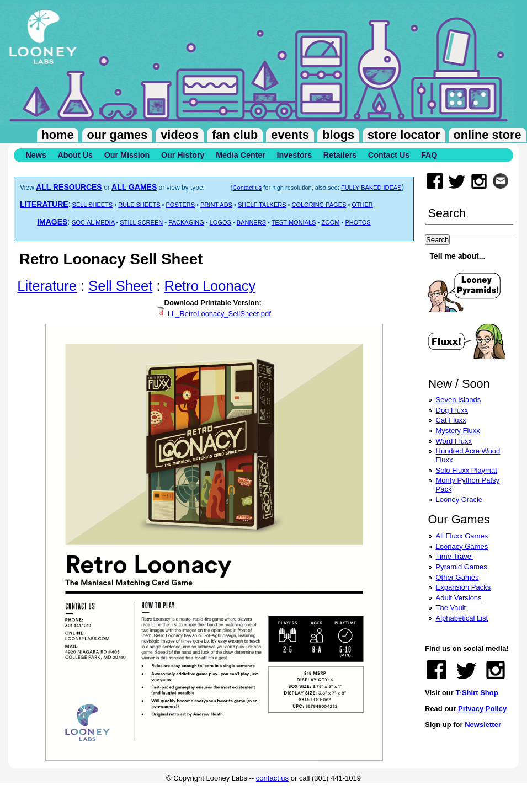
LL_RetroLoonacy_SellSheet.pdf (219, 314)
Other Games (457, 577)
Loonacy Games (462, 546)
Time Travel (454, 556)
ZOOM (330, 222)
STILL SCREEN (141, 222)
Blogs (338, 135)
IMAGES (52, 222)
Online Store (488, 135)
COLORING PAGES (319, 205)
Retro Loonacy (210, 286)
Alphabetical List (462, 618)
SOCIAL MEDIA (93, 222)
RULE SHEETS (139, 205)
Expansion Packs (464, 587)
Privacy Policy (482, 709)
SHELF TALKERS (262, 205)
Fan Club (235, 135)
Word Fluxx (454, 441)
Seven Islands (459, 400)
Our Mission (127, 155)
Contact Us (389, 155)
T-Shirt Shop (477, 693)
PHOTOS (358, 222)
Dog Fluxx (452, 410)
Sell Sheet (120, 286)
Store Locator (404, 135)
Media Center (241, 155)
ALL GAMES (134, 187)
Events (290, 135)
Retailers (340, 155)
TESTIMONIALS (294, 222)
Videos (180, 135)
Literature (47, 286)
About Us (75, 155)
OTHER (362, 205)
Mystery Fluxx (458, 431)
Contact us (247, 188)
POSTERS (181, 205)
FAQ (429, 155)
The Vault (451, 608)
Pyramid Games (462, 567)
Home (58, 135)
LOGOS (220, 222)
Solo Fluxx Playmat (467, 470)
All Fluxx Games (462, 536)
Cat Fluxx (451, 420)
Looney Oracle (459, 500)
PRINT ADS (216, 205)
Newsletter (483, 725)
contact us (272, 778)
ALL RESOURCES (69, 187)
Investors (295, 155)
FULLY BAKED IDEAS (371, 188)
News (36, 155)
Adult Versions (459, 598)
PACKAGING (186, 222)
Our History (183, 155)
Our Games (118, 135)
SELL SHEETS (93, 205)
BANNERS (251, 222)
